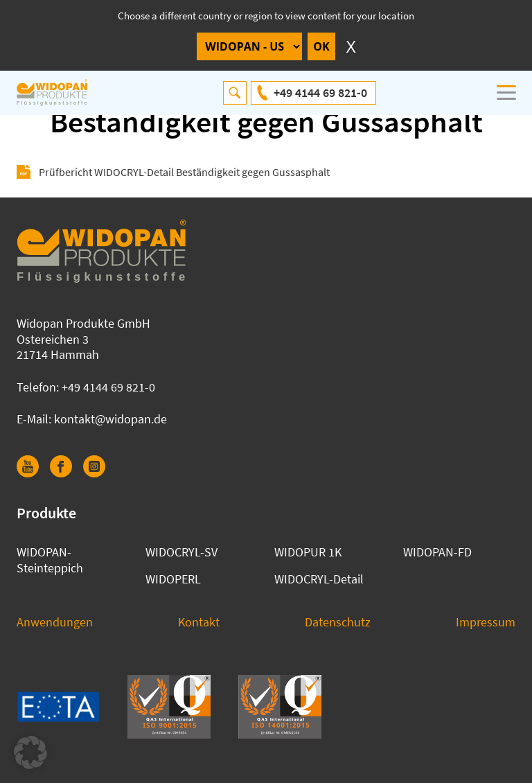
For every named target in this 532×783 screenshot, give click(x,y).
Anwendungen (55, 622)
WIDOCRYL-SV (181, 552)
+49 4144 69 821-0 (320, 93)
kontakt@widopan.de (110, 419)
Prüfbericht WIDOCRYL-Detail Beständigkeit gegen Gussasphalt (184, 172)
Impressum (486, 622)
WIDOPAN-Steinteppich (50, 560)
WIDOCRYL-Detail (319, 579)
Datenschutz (338, 622)
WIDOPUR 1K (308, 552)
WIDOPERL (173, 579)
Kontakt (199, 622)
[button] (30, 753)
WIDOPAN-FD (437, 552)
